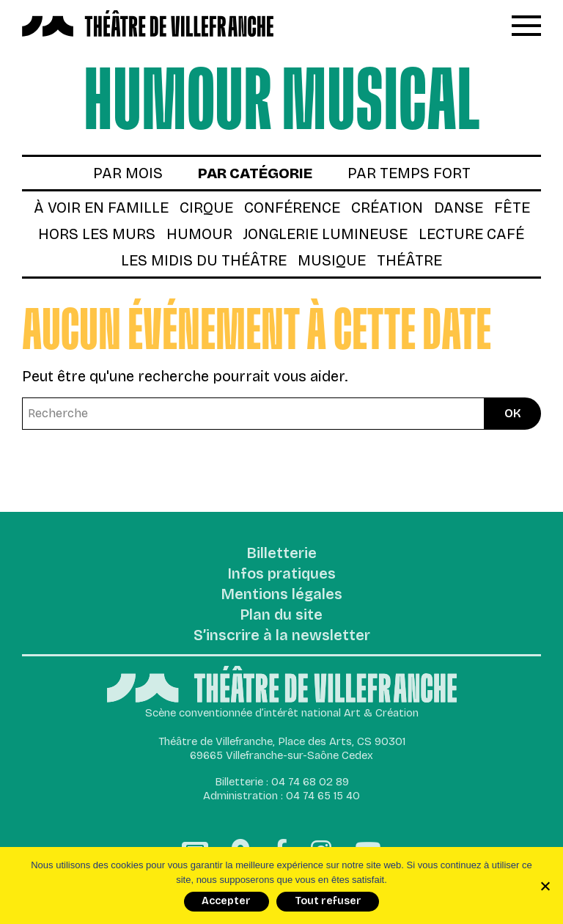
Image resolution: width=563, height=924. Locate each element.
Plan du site (281, 615)
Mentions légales (282, 595)
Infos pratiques (282, 574)
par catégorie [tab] (255, 173)
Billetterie (282, 554)
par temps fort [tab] (409, 173)
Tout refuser (328, 901)
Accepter (226, 901)
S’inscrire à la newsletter (282, 636)
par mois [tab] (128, 173)
